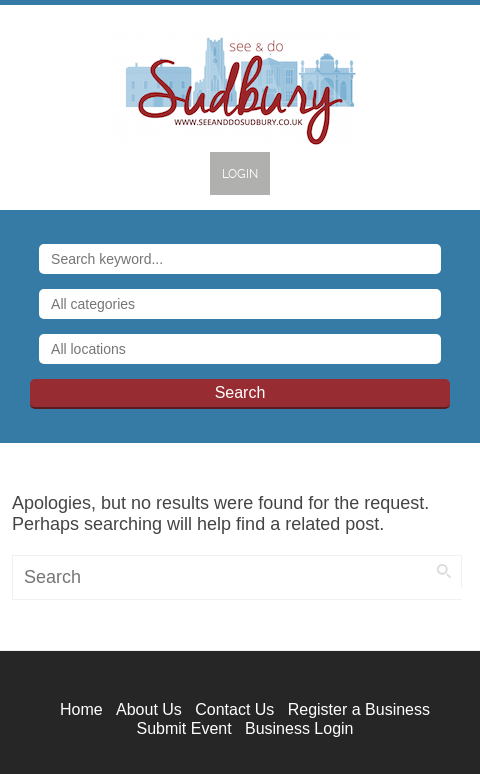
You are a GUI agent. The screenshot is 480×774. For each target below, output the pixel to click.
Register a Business (359, 709)
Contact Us (234, 709)
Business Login (299, 728)
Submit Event (183, 728)
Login (240, 174)
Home (81, 709)
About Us (149, 709)
